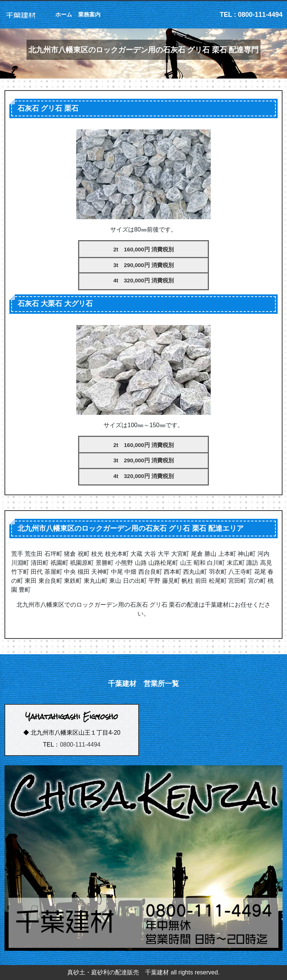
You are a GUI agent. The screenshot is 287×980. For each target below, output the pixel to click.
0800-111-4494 (80, 745)
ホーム (64, 14)
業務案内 (89, 14)
